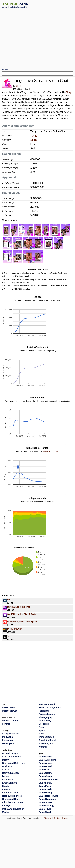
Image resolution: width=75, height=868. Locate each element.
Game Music (45, 786)
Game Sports (45, 802)
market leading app (51, 451)
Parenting (44, 711)
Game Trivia (45, 809)
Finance (6, 789)
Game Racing (46, 793)
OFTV (10, 600)
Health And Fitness (12, 796)
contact (6, 724)
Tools (41, 734)
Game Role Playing (48, 796)
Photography (45, 717)
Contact (57, 818)
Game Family (45, 783)
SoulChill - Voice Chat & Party (22, 614)
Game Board (45, 766)
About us (48, 818)
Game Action (45, 757)
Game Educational (48, 779)
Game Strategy (46, 806)
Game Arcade (46, 763)
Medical (6, 812)
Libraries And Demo (13, 802)
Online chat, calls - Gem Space (22, 622)
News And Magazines (50, 707)
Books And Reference (13, 763)
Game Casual (46, 776)
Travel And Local (47, 740)
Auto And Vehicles (12, 757)
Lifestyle (7, 806)
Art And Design (10, 753)
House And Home (11, 799)
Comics (6, 770)
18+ (9, 636)
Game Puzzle (45, 789)
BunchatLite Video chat (19, 607)
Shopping (44, 724)
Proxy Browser (14, 629)
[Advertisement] (29, 37)
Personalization (47, 714)
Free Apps (7, 740)
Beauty (6, 760)
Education (7, 779)
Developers (8, 743)
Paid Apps (7, 737)
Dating (6, 776)
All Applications (10, 734)
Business (7, 766)
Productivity (45, 721)
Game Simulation (47, 799)
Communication (10, 773)
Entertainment (9, 783)
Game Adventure (47, 760)
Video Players (46, 743)
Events (6, 786)
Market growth (10, 711)
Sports (42, 730)
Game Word (45, 812)
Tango (18, 86)
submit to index (10, 721)
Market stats (9, 707)
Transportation (46, 737)
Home (65, 818)
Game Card (44, 770)
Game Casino (46, 773)
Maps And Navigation (13, 809)
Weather (43, 747)
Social (28, 96)
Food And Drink (10, 793)
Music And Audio (47, 704)
